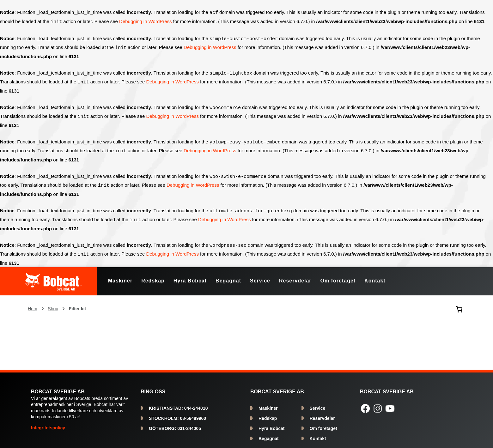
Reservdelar (322, 413)
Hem (33, 304)
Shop (53, 304)
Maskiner (268, 403)
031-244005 (175, 423)
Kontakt (318, 433)
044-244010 (178, 403)
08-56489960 (177, 413)
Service (318, 403)
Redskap (268, 413)
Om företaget (323, 423)
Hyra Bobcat (271, 423)
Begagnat (269, 433)
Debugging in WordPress (145, 21)
